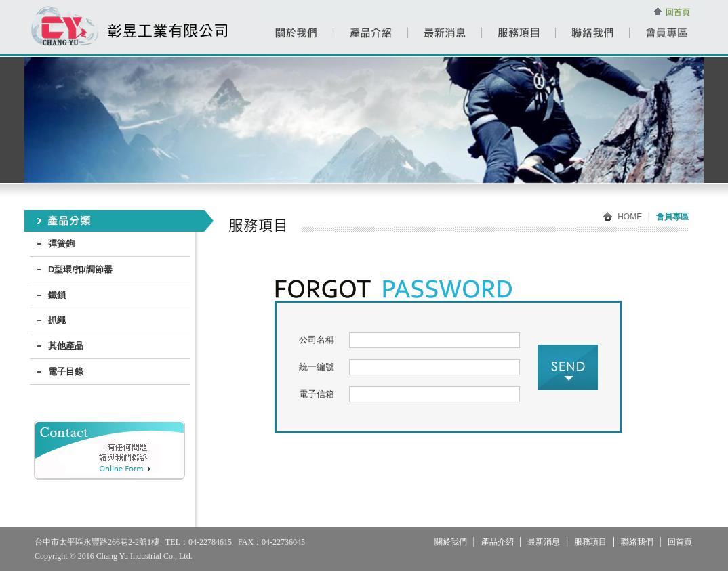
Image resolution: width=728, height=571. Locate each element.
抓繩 (57, 320)
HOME (623, 217)
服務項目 (590, 542)
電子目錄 (66, 372)
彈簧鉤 (61, 244)
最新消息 (544, 542)
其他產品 (66, 346)
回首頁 (678, 12)
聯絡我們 (637, 542)
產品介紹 (498, 542)
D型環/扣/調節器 (80, 269)
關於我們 (451, 542)
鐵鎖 (57, 295)
